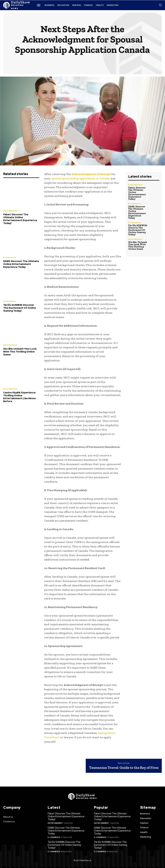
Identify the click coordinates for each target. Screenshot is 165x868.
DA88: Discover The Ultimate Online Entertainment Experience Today (21, 264)
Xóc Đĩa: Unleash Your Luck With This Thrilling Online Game (20, 352)
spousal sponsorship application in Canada (80, 178)
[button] (160, 5)
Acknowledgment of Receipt (91, 174)
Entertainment (10, 211)
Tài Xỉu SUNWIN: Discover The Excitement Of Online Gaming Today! (20, 308)
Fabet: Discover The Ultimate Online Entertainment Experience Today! (20, 219)
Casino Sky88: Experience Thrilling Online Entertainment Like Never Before (20, 397)
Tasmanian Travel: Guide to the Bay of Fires (124, 768)
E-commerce (10, 257)
